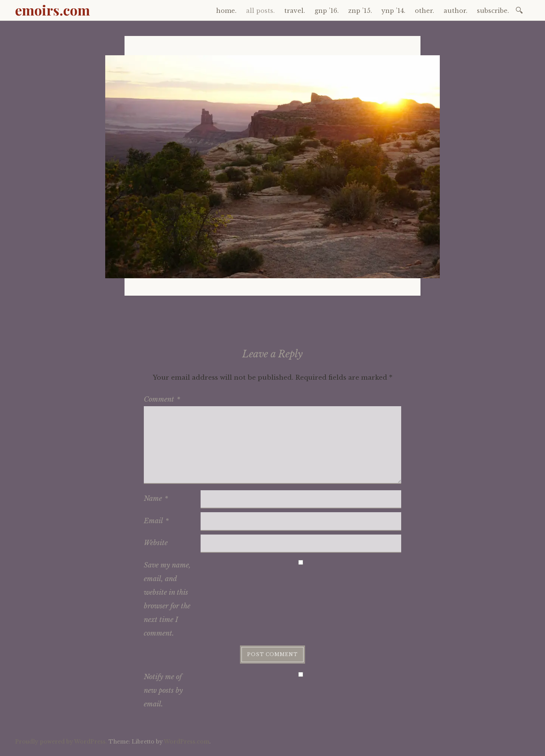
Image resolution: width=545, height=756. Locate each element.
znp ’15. (360, 11)
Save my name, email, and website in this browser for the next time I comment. (167, 599)
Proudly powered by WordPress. (61, 742)
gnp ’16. (327, 11)
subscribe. (493, 11)
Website (156, 543)
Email (156, 521)
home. (226, 11)
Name (156, 499)
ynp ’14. (393, 11)
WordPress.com (187, 742)
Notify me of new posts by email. (163, 691)
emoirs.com (53, 10)
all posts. (260, 11)
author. (455, 11)
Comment (162, 399)
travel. (295, 11)
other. (424, 11)
